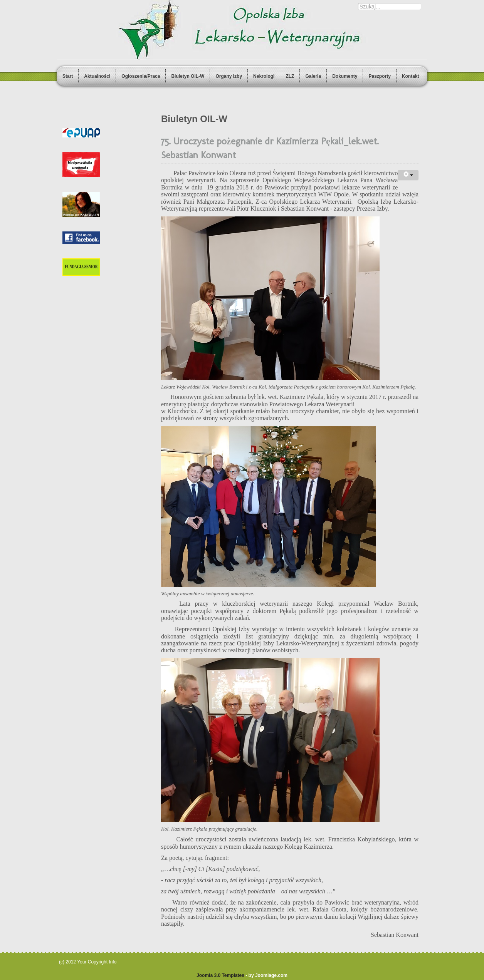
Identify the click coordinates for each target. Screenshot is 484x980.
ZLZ (290, 76)
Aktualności (97, 76)
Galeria (313, 76)
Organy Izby (229, 76)
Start (68, 76)
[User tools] (408, 175)
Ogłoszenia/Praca (141, 76)
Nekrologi (264, 76)
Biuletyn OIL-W (188, 76)
